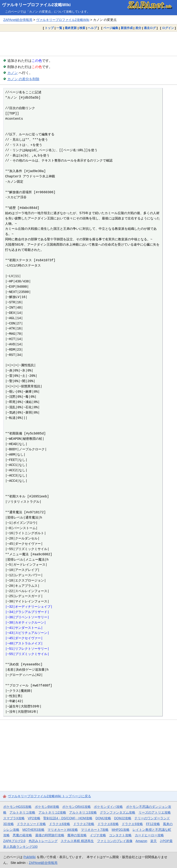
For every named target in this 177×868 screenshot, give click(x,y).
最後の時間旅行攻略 (50, 835)
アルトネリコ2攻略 (52, 812)
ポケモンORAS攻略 (76, 807)
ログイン (168, 28)
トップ (49, 28)
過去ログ (150, 28)
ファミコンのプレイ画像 (115, 841)
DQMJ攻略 (103, 818)
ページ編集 (111, 28)
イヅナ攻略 (98, 835)
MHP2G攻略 (120, 830)
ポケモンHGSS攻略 (17, 807)
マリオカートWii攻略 (63, 830)
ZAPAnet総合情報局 (18, 20)
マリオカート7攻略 (95, 830)
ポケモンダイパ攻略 (108, 807)
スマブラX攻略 (14, 818)
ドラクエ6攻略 (60, 824)
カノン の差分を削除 (23, 79)
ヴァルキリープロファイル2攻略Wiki (36, 5)
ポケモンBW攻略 (47, 807)
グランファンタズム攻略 (118, 812)
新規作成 (127, 28)
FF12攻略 (153, 824)
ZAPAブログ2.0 (14, 841)
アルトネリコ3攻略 (83, 812)
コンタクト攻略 (120, 835)
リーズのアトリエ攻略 (155, 812)
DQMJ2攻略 (123, 818)
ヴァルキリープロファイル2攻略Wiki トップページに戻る (49, 796)
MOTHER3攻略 (33, 830)
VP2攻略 (34, 818)
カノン (13, 73)
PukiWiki (30, 857)
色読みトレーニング (43, 841)
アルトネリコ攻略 (22, 812)
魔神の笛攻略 (77, 835)
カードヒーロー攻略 (149, 835)
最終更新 (71, 28)
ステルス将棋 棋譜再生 (77, 841)
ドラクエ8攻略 (108, 824)
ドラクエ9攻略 (132, 824)
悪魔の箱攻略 (22, 835)
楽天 (153, 841)
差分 (138, 28)
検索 (82, 28)
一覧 (59, 28)
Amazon (141, 841)
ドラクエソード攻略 (31, 824)
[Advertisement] (88, 44)
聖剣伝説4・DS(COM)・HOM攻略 (68, 818)
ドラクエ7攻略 (84, 824)
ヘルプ (92, 28)
